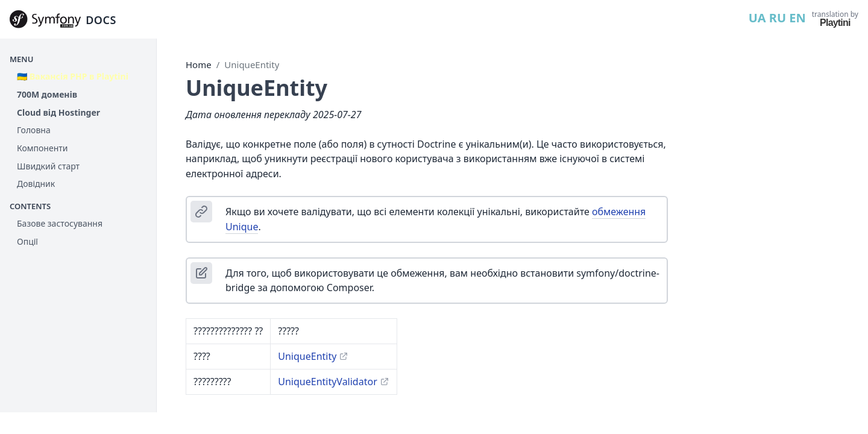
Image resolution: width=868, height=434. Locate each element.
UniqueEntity (252, 64)
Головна (34, 130)
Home (199, 64)
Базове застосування (60, 223)
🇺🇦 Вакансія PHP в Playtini (73, 76)
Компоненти (42, 148)
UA (757, 18)
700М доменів (47, 94)
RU (778, 18)
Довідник (36, 184)
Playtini (835, 23)
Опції (27, 241)
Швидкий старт (48, 166)
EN (797, 18)
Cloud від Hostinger (58, 112)
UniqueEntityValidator (327, 382)
